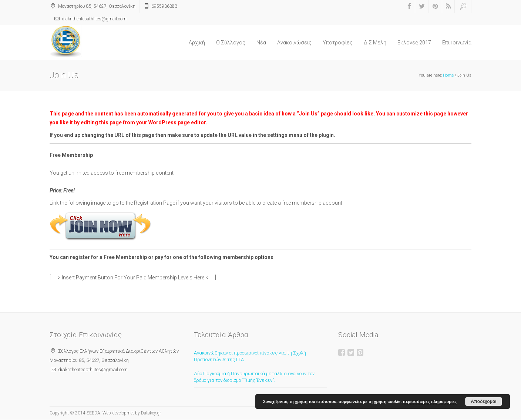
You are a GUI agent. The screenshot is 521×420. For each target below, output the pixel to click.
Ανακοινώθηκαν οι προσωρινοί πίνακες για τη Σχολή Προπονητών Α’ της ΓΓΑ (250, 356)
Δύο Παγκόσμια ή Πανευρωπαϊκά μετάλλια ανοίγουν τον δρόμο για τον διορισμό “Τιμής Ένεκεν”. (254, 377)
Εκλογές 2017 (414, 43)
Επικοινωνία (457, 43)
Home (448, 75)
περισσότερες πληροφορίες (430, 401)
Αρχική (197, 43)
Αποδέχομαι (483, 401)
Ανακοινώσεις (294, 43)
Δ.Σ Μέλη (375, 43)
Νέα (261, 43)
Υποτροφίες (338, 43)
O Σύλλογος (231, 43)
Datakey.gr (151, 413)
